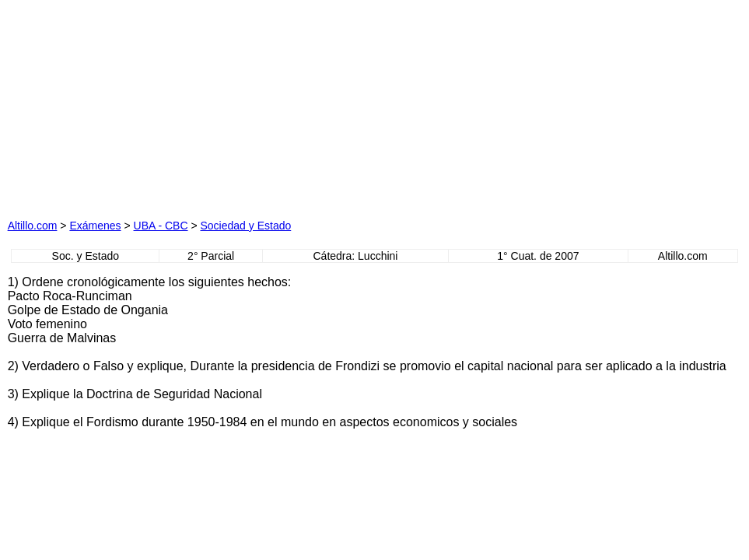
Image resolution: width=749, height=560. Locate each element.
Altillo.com (33, 226)
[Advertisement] (221, 105)
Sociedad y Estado (246, 226)
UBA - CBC (161, 226)
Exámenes (95, 226)
